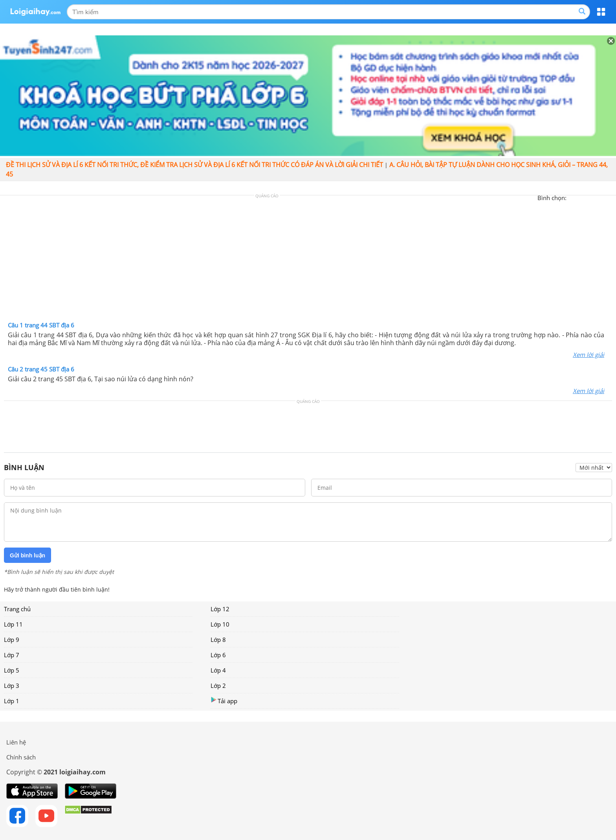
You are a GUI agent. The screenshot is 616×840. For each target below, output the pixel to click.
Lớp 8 (218, 640)
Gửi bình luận (27, 555)
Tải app (224, 701)
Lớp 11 (13, 624)
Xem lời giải (588, 355)
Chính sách (21, 757)
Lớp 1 (12, 701)
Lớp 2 (218, 686)
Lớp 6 (218, 655)
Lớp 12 (220, 609)
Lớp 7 (12, 655)
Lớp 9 (12, 640)
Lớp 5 (12, 670)
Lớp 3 (12, 686)
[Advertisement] (308, 260)
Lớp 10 (220, 624)
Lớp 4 (218, 670)
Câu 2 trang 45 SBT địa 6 (41, 369)
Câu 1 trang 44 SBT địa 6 (41, 325)
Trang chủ (17, 609)
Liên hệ (16, 742)
